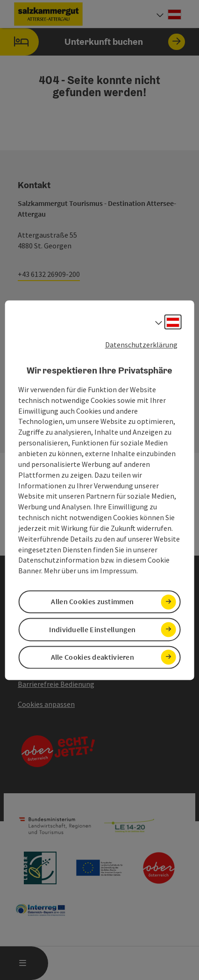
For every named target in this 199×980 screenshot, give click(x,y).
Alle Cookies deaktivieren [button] (93, 657)
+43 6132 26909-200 (49, 274)
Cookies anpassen (46, 704)
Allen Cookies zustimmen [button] (92, 602)
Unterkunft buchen (92, 42)
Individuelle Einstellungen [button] (92, 629)
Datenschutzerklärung (141, 345)
